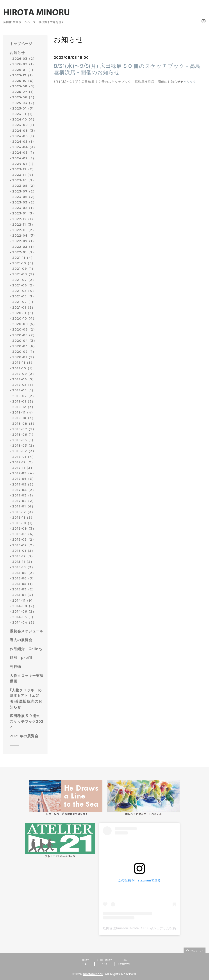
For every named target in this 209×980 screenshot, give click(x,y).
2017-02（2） (24, 501)
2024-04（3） (24, 147)
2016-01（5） (23, 551)
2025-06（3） (24, 97)
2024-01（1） (24, 164)
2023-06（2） (24, 197)
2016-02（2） (24, 545)
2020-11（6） (24, 313)
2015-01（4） (24, 595)
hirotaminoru (93, 974)
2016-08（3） (24, 529)
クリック (190, 82)
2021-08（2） (24, 274)
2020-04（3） (24, 341)
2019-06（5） (24, 379)
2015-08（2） (24, 573)
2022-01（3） (24, 252)
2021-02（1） (24, 302)
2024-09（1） (24, 125)
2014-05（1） (24, 617)
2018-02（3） (24, 451)
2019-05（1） (23, 385)
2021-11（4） (23, 258)
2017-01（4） (24, 506)
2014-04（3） (24, 622)
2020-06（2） (24, 329)
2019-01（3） (24, 401)
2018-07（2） (24, 429)
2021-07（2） (24, 280)
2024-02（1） (24, 158)
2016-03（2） (24, 539)
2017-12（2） (23, 462)
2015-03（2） (24, 589)
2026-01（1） (24, 70)
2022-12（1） (23, 219)
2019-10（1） (23, 368)
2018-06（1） (24, 435)
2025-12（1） (23, 75)
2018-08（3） (24, 424)
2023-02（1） (24, 208)
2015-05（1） (23, 584)
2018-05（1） (24, 440)
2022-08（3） (24, 236)
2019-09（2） (24, 374)
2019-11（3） (23, 363)
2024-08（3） (24, 131)
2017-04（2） (24, 490)
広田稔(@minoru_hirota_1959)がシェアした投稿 (139, 928)
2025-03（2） (24, 103)
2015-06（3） (24, 578)
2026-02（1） (24, 64)
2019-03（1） (24, 390)
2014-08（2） (24, 606)
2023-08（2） (24, 186)
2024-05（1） (24, 142)
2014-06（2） (24, 611)
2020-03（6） (24, 346)
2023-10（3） (24, 180)
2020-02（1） (24, 352)
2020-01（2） (24, 357)
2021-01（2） (24, 307)
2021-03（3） (24, 296)
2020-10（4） (24, 318)
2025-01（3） (24, 108)
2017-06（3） (24, 479)
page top (194, 950)
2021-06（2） (24, 285)
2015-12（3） (23, 556)
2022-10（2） (24, 230)
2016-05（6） (24, 534)
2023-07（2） (24, 191)
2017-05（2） (24, 484)
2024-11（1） (23, 114)
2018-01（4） (24, 457)
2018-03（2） (24, 446)
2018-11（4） (23, 412)
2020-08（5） (24, 324)
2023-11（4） (24, 175)
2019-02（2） (24, 396)
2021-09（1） (24, 269)
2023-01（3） (24, 213)
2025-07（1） (24, 92)
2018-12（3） (24, 407)
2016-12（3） (23, 512)
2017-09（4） (24, 473)
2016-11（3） (23, 518)
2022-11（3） (23, 225)
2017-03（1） (23, 495)
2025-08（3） (24, 86)
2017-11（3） (23, 468)
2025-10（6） (24, 81)
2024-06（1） (24, 136)
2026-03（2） (24, 59)
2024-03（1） (24, 153)
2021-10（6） (24, 263)
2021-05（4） (24, 291)
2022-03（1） (24, 247)
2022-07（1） (24, 241)
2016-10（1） (23, 523)
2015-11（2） (23, 562)
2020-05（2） (24, 335)
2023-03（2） (24, 202)
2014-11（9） (23, 601)
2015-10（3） (23, 567)
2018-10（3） (24, 418)
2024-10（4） (24, 119)
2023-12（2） (24, 169)
